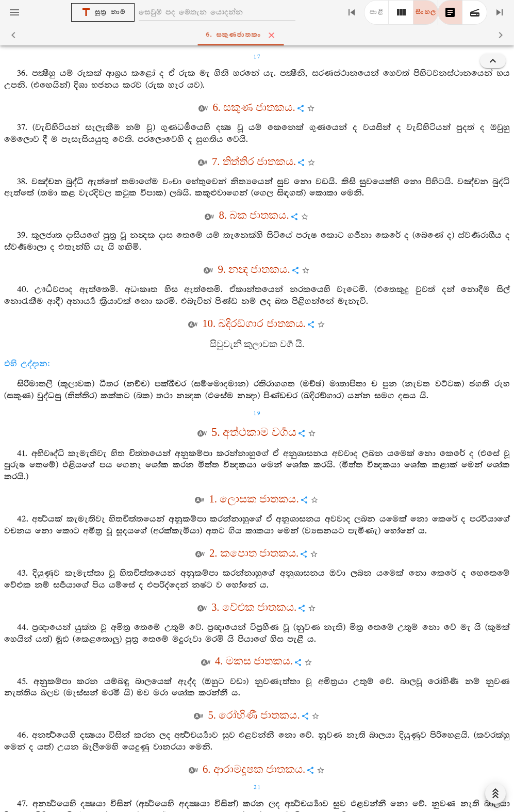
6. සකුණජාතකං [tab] (259, 35)
